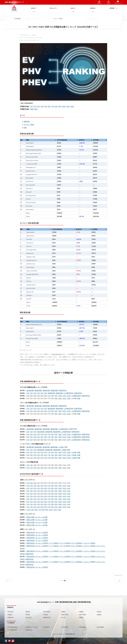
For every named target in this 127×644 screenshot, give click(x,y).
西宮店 (28, 612)
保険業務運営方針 (71, 634)
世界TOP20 (31, 533)
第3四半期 (46, 391)
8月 (56, 106)
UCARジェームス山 (32, 627)
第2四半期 (38, 391)
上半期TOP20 (68, 393)
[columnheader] (41, 140)
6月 (49, 106)
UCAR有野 (65, 627)
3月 (39, 106)
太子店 (64, 617)
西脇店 (82, 612)
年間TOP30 (63, 406)
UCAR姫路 (101, 627)
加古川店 (29, 617)
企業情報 (92, 8)
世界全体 (27, 122)
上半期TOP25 (76, 437)
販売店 (33, 8)
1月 (32, 106)
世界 (32, 109)
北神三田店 (65, 615)
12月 (72, 106)
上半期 (61, 447)
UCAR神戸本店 (13, 627)
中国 (25, 128)
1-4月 (29, 510)
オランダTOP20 (76, 543)
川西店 (46, 615)
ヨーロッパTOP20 (42, 533)
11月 (68, 106)
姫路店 (99, 615)
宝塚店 (28, 615)
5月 (46, 106)
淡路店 (10, 615)
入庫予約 (109, 3)
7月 (53, 106)
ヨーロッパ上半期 (41, 517)
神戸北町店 (47, 612)
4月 (42, 106)
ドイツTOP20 (54, 543)
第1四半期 (30, 391)
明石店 (99, 612)
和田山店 (11, 617)
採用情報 (112, 8)
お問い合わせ (118, 3)
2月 (35, 106)
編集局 (73, 8)
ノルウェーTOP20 (89, 543)
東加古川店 (47, 617)
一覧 (64, 581)
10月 (64, 106)
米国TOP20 (30, 554)
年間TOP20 (63, 391)
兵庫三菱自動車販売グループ (14, 2)
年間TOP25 (86, 437)
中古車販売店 (11, 623)
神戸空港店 (83, 615)
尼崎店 (64, 612)
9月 (60, 106)
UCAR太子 (29, 630)
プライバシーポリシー (59, 634)
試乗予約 (99, 3)
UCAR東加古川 (13, 630)
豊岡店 (82, 617)
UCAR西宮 (83, 627)
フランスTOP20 (65, 543)
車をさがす (53, 8)
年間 (79, 399)
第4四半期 (54, 391)
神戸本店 (11, 612)
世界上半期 (30, 517)
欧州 (36, 109)
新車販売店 (10, 607)
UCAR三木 (47, 627)
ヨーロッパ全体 (29, 125)
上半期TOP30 (68, 409)
